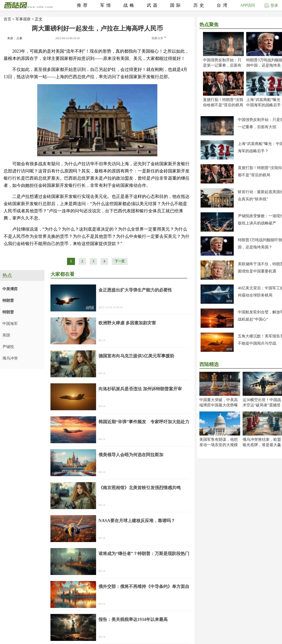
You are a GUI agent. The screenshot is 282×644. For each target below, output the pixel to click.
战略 (130, 5)
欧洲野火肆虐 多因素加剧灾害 (127, 323)
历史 (200, 5)
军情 (106, 5)
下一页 (120, 261)
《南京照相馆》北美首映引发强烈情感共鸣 (140, 488)
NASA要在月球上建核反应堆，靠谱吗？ (137, 521)
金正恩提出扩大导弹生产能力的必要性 (135, 290)
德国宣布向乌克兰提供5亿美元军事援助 (136, 356)
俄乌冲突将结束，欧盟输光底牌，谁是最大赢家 (262, 445)
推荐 (83, 5)
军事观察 (23, 19)
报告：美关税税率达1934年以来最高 (133, 619)
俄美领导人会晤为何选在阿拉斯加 (131, 455)
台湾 (223, 5)
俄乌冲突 (10, 358)
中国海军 (10, 324)
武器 (153, 5)
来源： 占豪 (15, 38)
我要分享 (159, 38)
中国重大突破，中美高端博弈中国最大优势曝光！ (219, 405)
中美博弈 (10, 289)
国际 (176, 5)
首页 (7, 19)
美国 (6, 335)
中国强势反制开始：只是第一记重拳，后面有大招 (222, 65)
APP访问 (248, 5)
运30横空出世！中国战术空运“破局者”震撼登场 (262, 405)
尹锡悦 (8, 347)
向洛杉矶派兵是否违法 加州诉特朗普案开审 (140, 389)
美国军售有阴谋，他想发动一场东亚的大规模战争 (219, 445)
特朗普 (8, 300)
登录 (271, 5)
